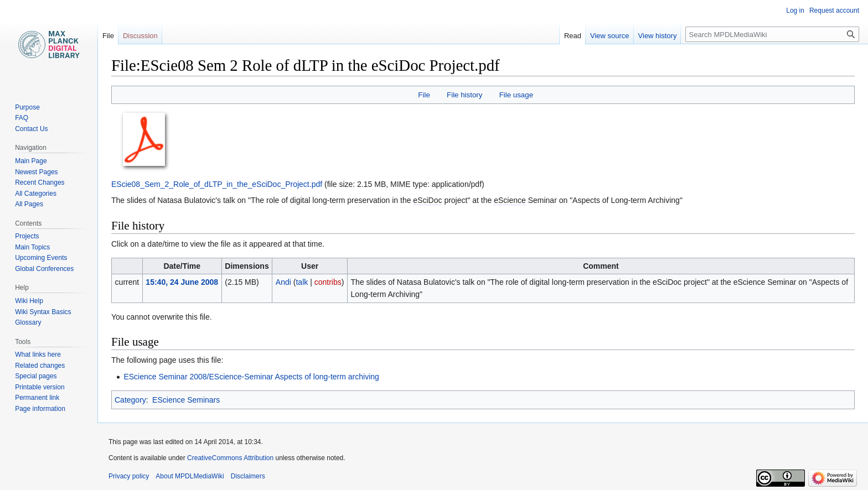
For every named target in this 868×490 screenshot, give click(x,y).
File (424, 95)
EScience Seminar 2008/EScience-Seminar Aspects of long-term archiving (251, 377)
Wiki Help (29, 301)
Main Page (31, 161)
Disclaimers (248, 476)
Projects (27, 236)
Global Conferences (44, 269)
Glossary (28, 322)
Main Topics (32, 247)
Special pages (36, 376)
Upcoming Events (41, 258)
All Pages (29, 204)
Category (130, 400)
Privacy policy (129, 476)
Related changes (40, 366)
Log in (795, 11)
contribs (328, 282)
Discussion (140, 36)
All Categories (36, 194)
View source (610, 36)
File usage (516, 95)
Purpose (27, 107)
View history (658, 36)
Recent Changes (40, 183)
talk (302, 282)
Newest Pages (36, 172)
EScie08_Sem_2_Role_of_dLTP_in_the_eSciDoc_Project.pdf (217, 184)
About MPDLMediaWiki (190, 476)
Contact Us (31, 129)
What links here (38, 355)
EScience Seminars (186, 400)
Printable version (40, 387)
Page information (40, 409)
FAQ (22, 118)
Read (573, 36)
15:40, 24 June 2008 (182, 282)
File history (464, 95)
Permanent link (37, 398)
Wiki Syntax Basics (43, 312)
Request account (834, 11)
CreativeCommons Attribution (230, 458)
